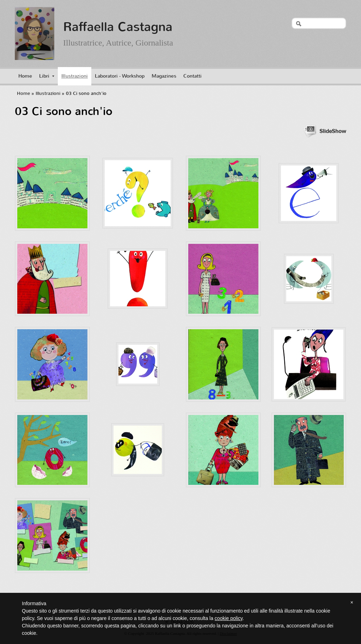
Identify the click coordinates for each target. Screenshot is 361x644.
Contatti (192, 76)
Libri (47, 76)
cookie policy (229, 618)
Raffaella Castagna (118, 27)
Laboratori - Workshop (120, 76)
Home (25, 76)
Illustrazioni (75, 76)
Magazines (164, 76)
